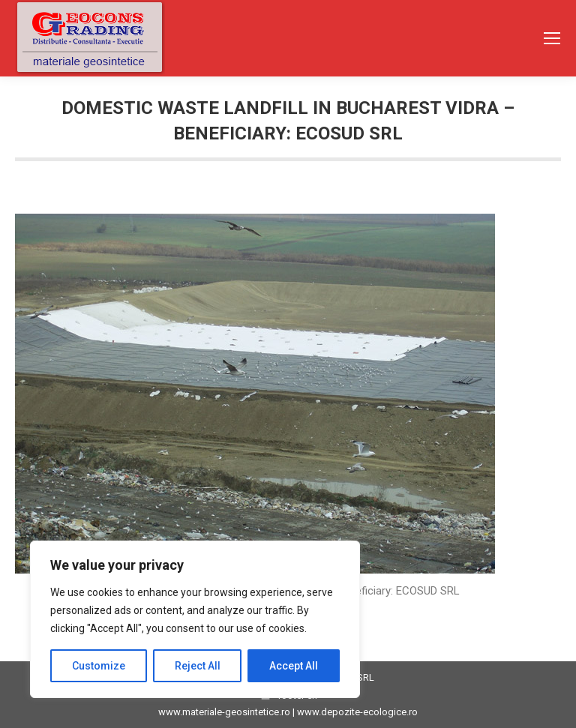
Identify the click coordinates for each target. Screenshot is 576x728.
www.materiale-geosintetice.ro (224, 712)
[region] (195, 619)
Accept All (294, 666)
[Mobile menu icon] (552, 38)
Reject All (198, 666)
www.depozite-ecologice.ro (357, 712)
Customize (99, 666)
